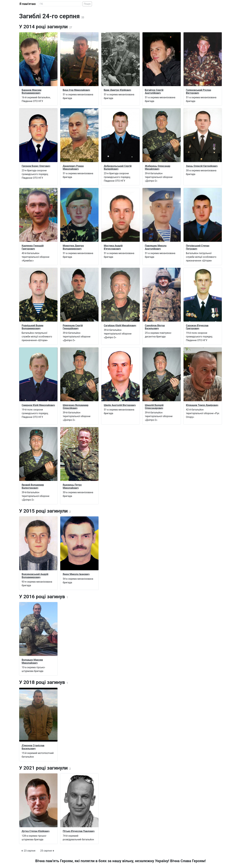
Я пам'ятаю (28, 4)
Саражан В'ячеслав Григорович (197, 327)
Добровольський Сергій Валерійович (118, 167)
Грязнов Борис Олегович (36, 166)
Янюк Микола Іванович (76, 574)
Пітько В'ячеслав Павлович (79, 831)
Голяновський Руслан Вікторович (199, 92)
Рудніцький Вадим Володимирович (33, 327)
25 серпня (47, 851)
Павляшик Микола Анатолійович (156, 247)
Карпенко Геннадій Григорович (33, 247)
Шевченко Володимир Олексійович (76, 407)
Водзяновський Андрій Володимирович (35, 576)
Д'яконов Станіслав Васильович (33, 747)
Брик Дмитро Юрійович (117, 90)
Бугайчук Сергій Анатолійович (154, 92)
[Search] (60, 4)
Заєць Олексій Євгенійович (202, 166)
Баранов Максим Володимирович (32, 92)
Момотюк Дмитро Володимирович (73, 247)
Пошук (87, 4)
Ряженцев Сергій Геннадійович (73, 327)
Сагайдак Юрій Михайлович (120, 325)
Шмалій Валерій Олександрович (154, 407)
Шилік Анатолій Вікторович (120, 405)
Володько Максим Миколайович (32, 661)
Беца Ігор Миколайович (76, 90)
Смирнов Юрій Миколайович (38, 405)
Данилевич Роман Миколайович (73, 167)
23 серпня (28, 851)
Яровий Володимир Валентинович (33, 486)
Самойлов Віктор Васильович (155, 327)
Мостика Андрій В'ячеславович (113, 247)
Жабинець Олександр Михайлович (158, 167)
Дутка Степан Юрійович (36, 831)
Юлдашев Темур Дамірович (202, 405)
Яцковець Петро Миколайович (72, 486)
